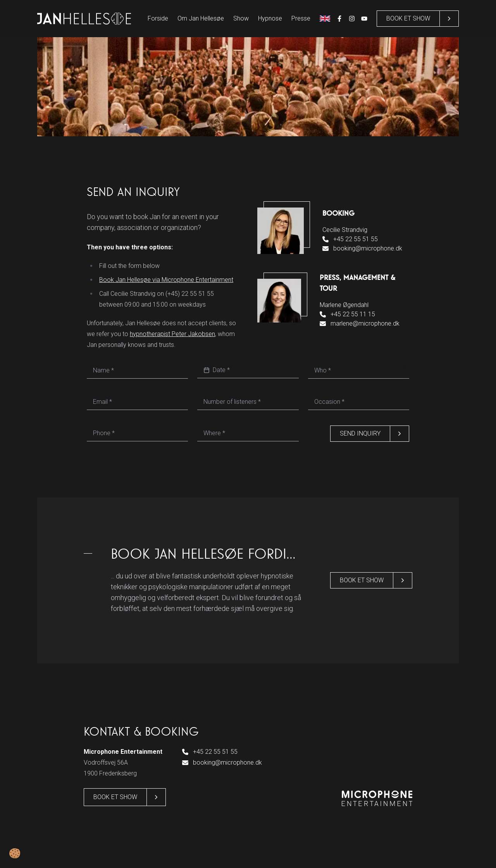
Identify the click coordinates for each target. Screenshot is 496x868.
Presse (301, 18)
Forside (158, 18)
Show (241, 18)
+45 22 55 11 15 (347, 314)
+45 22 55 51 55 (350, 239)
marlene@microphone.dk (360, 323)
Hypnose (270, 18)
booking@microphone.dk (362, 248)
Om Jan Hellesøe (201, 18)
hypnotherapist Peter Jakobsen (172, 334)
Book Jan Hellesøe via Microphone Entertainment (166, 280)
